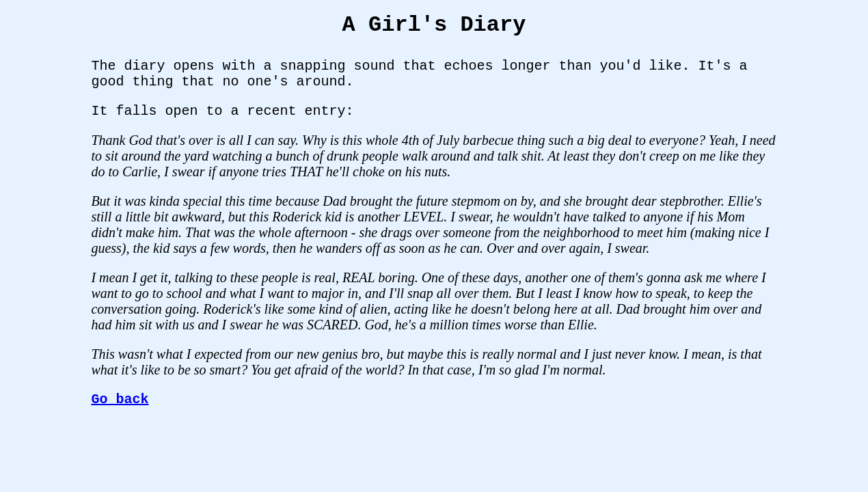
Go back (120, 399)
